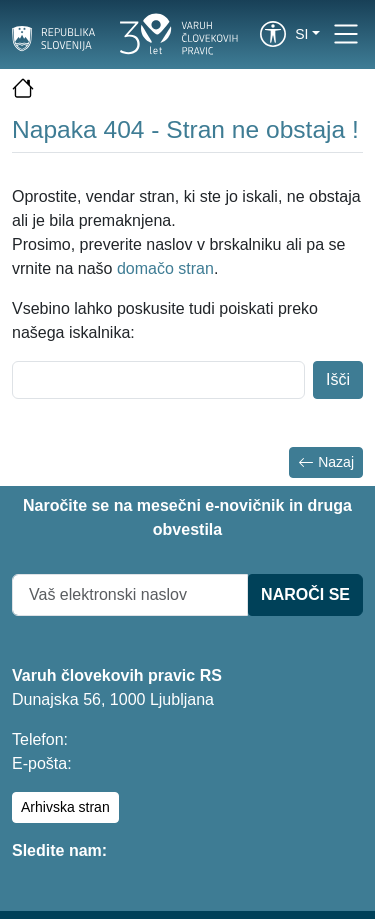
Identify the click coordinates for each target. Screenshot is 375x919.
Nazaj (326, 462)
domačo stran (165, 268)
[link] (273, 34)
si (301, 34)
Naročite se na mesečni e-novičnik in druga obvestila (187, 517)
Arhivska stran (65, 807)
